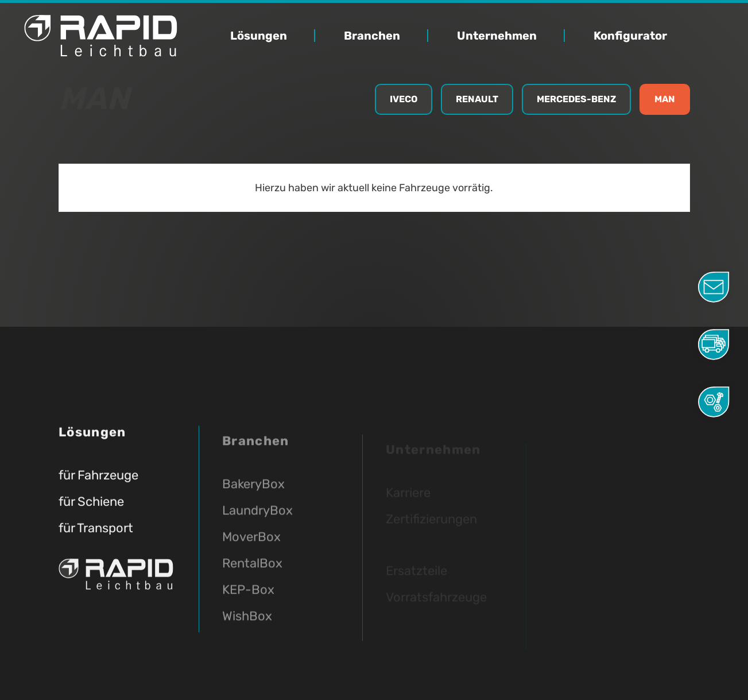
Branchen (372, 36)
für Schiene (91, 506)
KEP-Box (248, 600)
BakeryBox (253, 494)
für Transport (96, 532)
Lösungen (259, 36)
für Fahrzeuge (98, 479)
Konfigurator (630, 36)
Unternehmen (497, 36)
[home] (135, 36)
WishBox (247, 626)
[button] (273, 36)
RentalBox (252, 573)
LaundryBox (257, 521)
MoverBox (251, 547)
